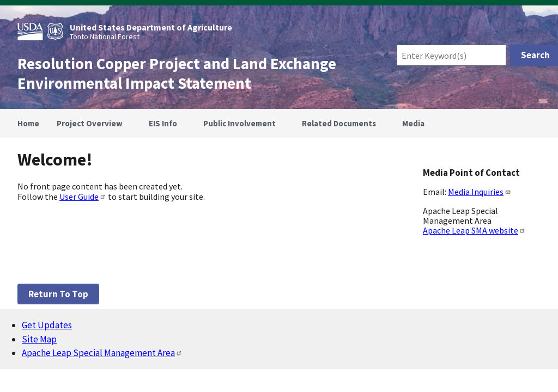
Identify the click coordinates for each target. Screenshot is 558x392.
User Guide (83, 197)
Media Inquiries (480, 192)
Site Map (39, 339)
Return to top (58, 294)
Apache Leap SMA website (474, 230)
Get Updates (47, 325)
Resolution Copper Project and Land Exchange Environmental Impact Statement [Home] (177, 73)
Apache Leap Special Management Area (102, 353)
